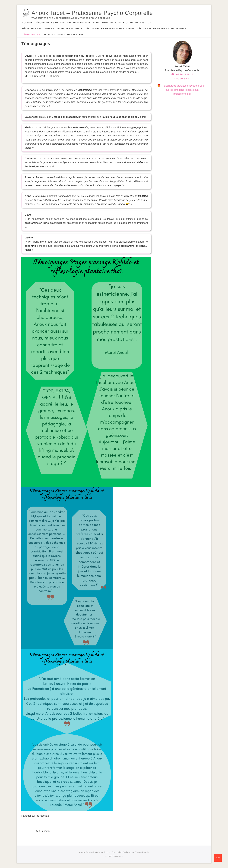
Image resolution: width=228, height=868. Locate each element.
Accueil (27, 23)
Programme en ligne (107, 23)
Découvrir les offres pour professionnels (52, 29)
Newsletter (75, 34)
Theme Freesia (142, 852)
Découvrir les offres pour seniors (162, 29)
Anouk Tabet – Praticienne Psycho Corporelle (92, 13)
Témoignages (31, 34)
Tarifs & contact (54, 34)
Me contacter (183, 79)
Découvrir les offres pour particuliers (63, 23)
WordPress (118, 856)
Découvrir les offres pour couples (110, 29)
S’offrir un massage (137, 23)
